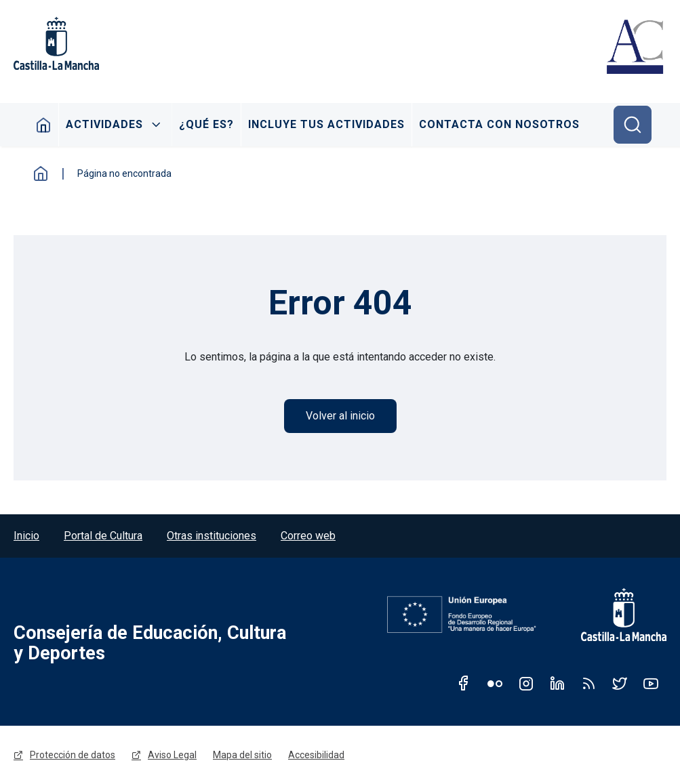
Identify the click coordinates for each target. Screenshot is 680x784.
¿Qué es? (206, 124)
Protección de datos (73, 755)
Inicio (44, 125)
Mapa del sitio (242, 755)
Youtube (651, 683)
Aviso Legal (172, 755)
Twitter (620, 683)
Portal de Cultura (103, 536)
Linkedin (557, 683)
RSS (588, 683)
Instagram (526, 683)
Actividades (104, 124)
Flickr (495, 683)
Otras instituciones (212, 536)
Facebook (464, 683)
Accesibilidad (316, 755)
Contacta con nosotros (499, 124)
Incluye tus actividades (326, 124)
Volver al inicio (340, 416)
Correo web (308, 536)
